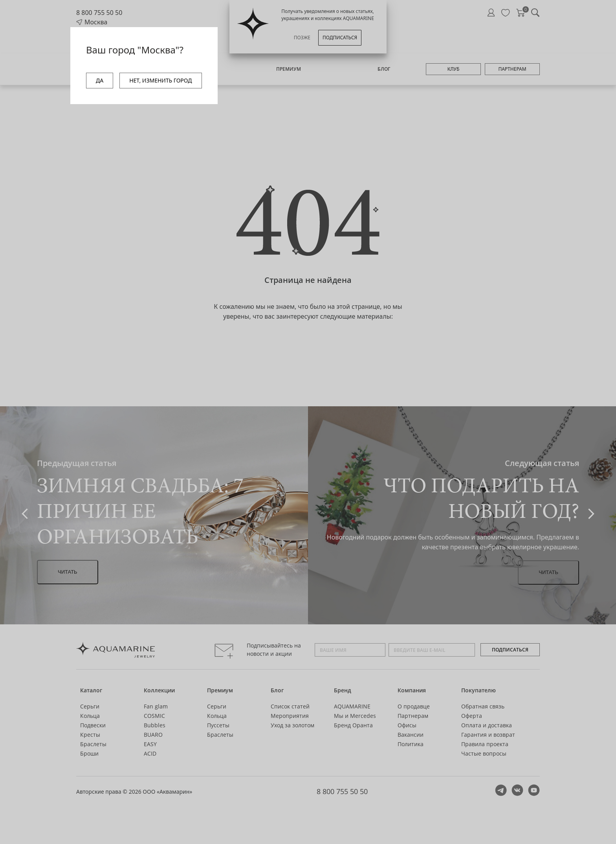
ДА (100, 80)
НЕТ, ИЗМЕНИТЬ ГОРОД (160, 80)
